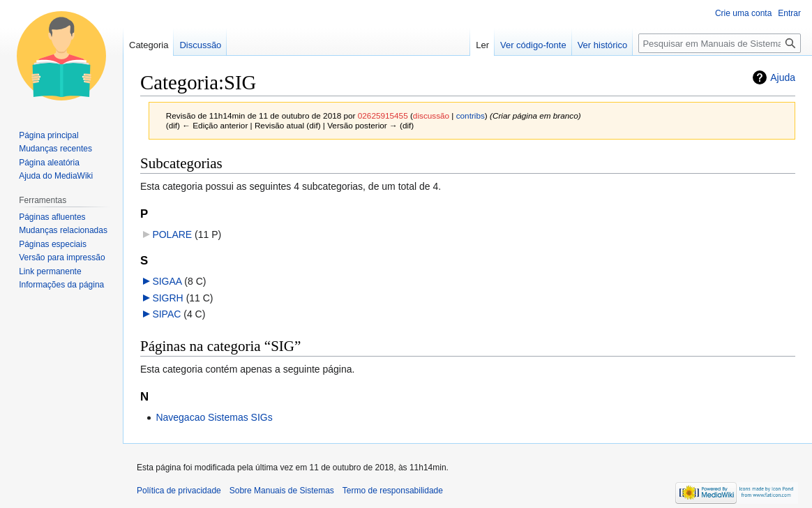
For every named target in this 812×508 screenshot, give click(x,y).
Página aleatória (49, 163)
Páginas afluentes (52, 217)
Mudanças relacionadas (63, 230)
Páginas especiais (53, 244)
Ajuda (783, 77)
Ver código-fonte (533, 45)
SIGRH (167, 298)
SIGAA (167, 281)
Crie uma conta (743, 13)
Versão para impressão (62, 257)
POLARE (172, 234)
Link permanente (50, 271)
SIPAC (166, 314)
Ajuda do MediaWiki (56, 176)
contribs (471, 115)
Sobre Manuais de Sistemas (282, 491)
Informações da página (61, 285)
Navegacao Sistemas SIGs (214, 417)
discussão (431, 115)
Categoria (149, 45)
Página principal (48, 135)
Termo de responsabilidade (393, 491)
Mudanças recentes (55, 149)
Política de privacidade (179, 491)
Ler (482, 45)
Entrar (789, 13)
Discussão (200, 45)
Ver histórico (603, 45)
